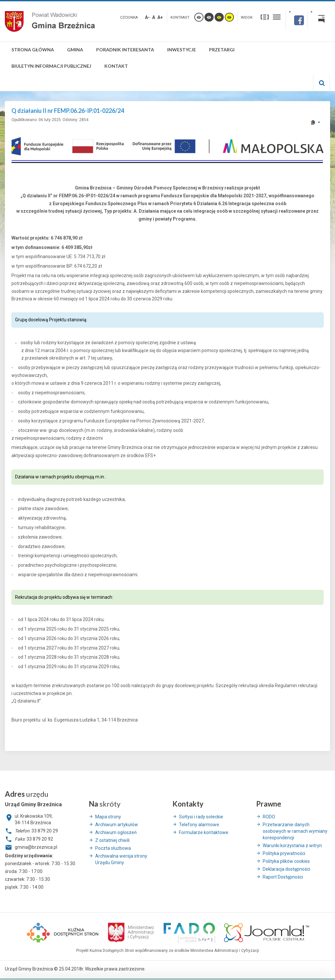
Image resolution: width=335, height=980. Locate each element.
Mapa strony (108, 817)
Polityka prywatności (284, 853)
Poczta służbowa (113, 848)
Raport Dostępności (283, 877)
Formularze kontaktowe (204, 832)
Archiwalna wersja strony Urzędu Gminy (121, 859)
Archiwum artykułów (117, 825)
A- (147, 17)
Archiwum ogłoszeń (116, 832)
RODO (269, 817)
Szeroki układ (277, 17)
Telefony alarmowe (199, 825)
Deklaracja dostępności (286, 869)
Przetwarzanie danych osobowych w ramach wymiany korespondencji (295, 831)
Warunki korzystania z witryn (292, 846)
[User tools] (315, 122)
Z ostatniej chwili (112, 840)
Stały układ (265, 17)
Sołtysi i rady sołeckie (201, 817)
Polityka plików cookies (286, 861)
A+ (160, 17)
